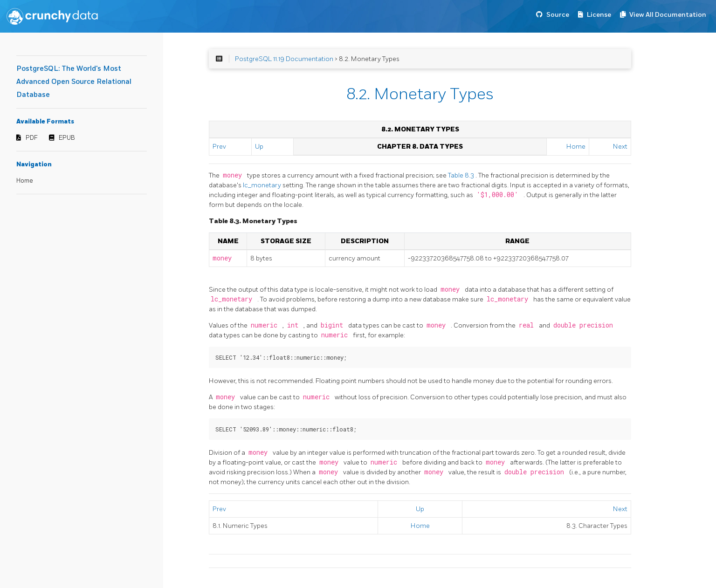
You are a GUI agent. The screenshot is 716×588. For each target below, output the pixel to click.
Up (259, 147)
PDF (32, 138)
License (599, 15)
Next (620, 147)
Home (25, 181)
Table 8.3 (462, 175)
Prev (219, 147)
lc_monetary (263, 185)
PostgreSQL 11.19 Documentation (284, 59)
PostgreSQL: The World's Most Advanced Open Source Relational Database (74, 82)
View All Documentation (668, 15)
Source (558, 15)
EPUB (67, 138)
